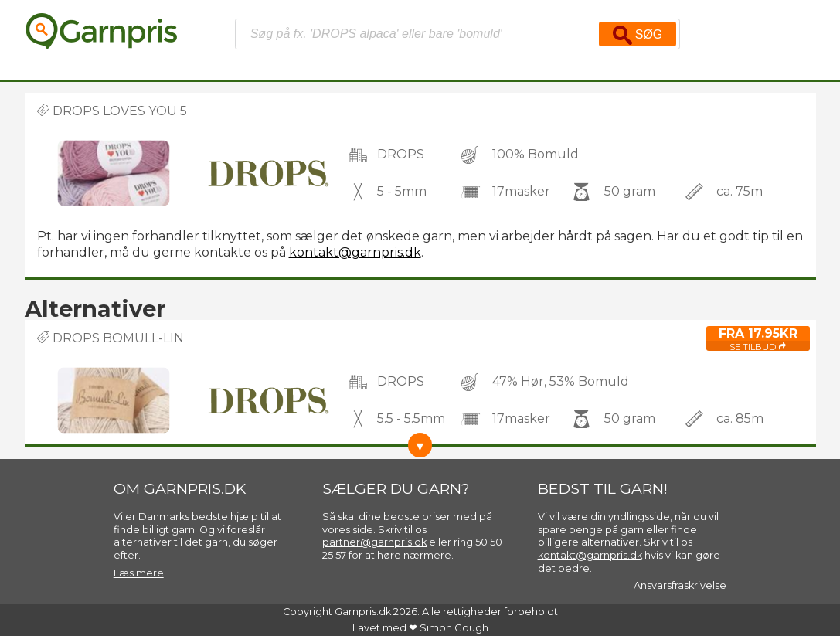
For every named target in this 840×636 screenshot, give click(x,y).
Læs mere (139, 573)
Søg (638, 35)
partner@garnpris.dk (374, 542)
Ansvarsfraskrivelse (680, 585)
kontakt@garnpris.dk (355, 252)
